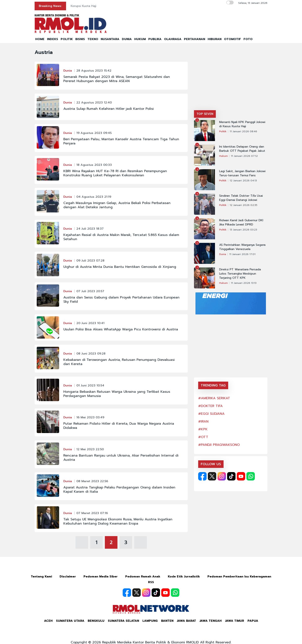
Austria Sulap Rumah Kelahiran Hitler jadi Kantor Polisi (109, 109)
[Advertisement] (231, 79)
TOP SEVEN (205, 114)
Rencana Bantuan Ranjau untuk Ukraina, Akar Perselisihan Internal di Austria (121, 458)
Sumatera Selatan (123, 621)
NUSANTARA (110, 39)
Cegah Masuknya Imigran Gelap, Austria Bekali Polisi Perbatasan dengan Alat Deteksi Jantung (117, 205)
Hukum (223, 156)
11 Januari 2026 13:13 (244, 283)
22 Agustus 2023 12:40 (94, 103)
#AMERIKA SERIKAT (214, 398)
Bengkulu (96, 621)
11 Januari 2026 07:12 (244, 156)
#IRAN (203, 421)
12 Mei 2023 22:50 (90, 449)
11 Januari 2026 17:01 (242, 254)
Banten (167, 621)
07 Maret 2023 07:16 (92, 513)
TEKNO (93, 39)
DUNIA (127, 39)
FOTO (248, 39)
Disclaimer (68, 577)
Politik (223, 131)
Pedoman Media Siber (101, 577)
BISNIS (80, 39)
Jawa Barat (186, 621)
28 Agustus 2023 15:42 (94, 71)
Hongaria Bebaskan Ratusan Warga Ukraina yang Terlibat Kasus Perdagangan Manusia (117, 394)
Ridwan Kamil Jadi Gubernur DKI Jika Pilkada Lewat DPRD (241, 223)
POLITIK (67, 39)
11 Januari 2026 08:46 (243, 131)
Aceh (48, 621)
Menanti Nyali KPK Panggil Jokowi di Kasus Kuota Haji (242, 124)
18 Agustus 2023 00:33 (94, 165)
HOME (40, 39)
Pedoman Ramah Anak (143, 577)
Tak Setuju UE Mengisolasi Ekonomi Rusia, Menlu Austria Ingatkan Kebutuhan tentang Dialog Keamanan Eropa (118, 521)
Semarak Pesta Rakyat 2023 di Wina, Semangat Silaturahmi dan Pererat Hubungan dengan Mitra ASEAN (117, 79)
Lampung (150, 621)
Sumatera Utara (70, 621)
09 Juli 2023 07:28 (90, 261)
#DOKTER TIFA (210, 406)
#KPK (203, 429)
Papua (253, 621)
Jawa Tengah (211, 621)
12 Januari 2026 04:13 (243, 181)
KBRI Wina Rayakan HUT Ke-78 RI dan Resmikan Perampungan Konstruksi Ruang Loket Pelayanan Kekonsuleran (115, 173)
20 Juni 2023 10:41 (90, 323)
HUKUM (140, 39)
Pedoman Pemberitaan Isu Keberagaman (239, 577)
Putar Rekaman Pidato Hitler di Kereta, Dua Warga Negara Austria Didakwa (119, 426)
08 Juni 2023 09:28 (91, 354)
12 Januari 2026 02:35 (243, 205)
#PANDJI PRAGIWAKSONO (219, 445)
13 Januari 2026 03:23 (243, 230)
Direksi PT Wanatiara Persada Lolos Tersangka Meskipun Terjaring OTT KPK (240, 274)
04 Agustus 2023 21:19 (94, 197)
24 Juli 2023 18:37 (90, 229)
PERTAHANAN (195, 39)
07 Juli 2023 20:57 (90, 291)
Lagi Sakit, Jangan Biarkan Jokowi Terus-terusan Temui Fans (242, 173)
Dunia (68, 71)
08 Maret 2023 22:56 (92, 481)
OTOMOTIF (232, 39)
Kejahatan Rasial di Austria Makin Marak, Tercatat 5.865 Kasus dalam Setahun (121, 237)
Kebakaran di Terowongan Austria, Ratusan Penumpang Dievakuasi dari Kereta (119, 362)
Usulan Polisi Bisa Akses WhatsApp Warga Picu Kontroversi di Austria (121, 329)
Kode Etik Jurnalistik (184, 577)
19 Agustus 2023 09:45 (94, 133)
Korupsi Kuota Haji (83, 6)
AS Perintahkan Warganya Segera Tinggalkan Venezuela (242, 247)
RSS (151, 582)
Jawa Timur (235, 621)
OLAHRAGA (173, 39)
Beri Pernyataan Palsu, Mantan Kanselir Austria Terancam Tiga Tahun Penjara (121, 141)
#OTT (203, 437)
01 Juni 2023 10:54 (90, 385)
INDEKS (53, 39)
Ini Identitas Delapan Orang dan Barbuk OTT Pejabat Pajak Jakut (242, 149)
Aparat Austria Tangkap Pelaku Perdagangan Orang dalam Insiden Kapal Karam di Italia (119, 490)
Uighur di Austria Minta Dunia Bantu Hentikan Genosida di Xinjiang (120, 267)
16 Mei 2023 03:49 (90, 417)
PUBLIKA (155, 39)
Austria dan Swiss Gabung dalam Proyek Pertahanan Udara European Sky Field (121, 300)
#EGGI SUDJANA (211, 414)
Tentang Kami (41, 577)
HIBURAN (215, 39)
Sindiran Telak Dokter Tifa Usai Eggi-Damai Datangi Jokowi (241, 198)
